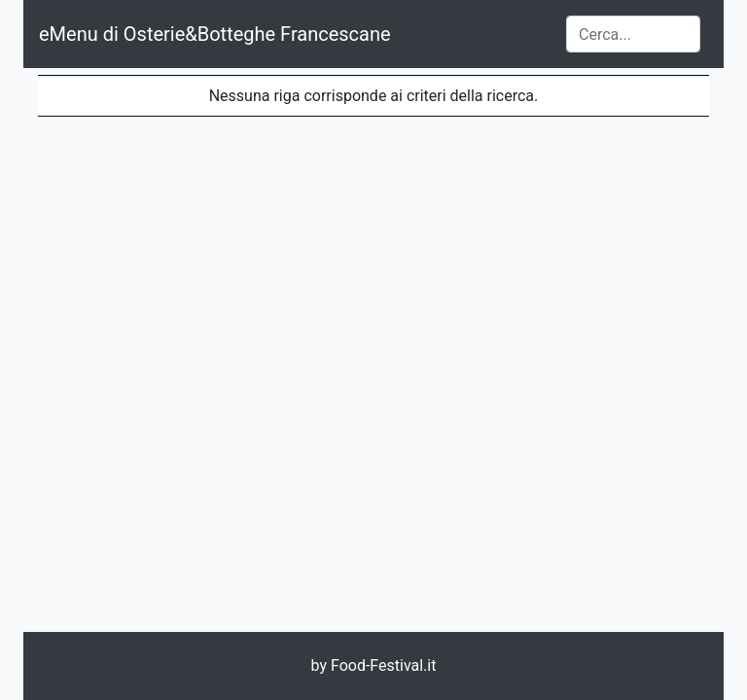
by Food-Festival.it (374, 665)
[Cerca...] (633, 34)
